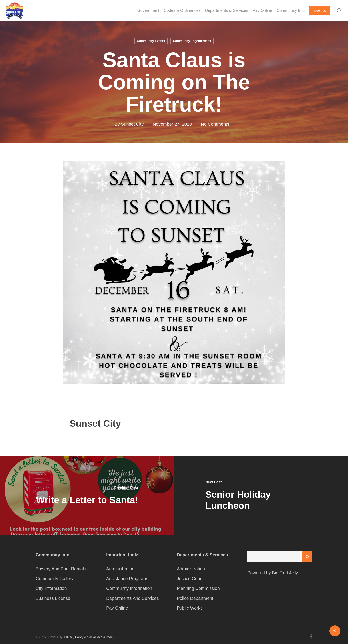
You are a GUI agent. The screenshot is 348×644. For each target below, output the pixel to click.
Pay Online (117, 608)
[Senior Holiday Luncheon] (261, 495)
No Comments (215, 124)
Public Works (190, 608)
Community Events (151, 41)
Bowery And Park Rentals (61, 569)
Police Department (195, 598)
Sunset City (132, 124)
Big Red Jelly (285, 573)
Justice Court (190, 579)
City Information (51, 588)
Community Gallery (55, 579)
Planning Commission (198, 588)
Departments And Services (133, 598)
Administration (120, 569)
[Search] (307, 557)
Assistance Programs (127, 579)
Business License (53, 598)
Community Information (129, 588)
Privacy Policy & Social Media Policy (89, 637)
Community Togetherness (192, 41)
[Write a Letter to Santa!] (87, 495)
